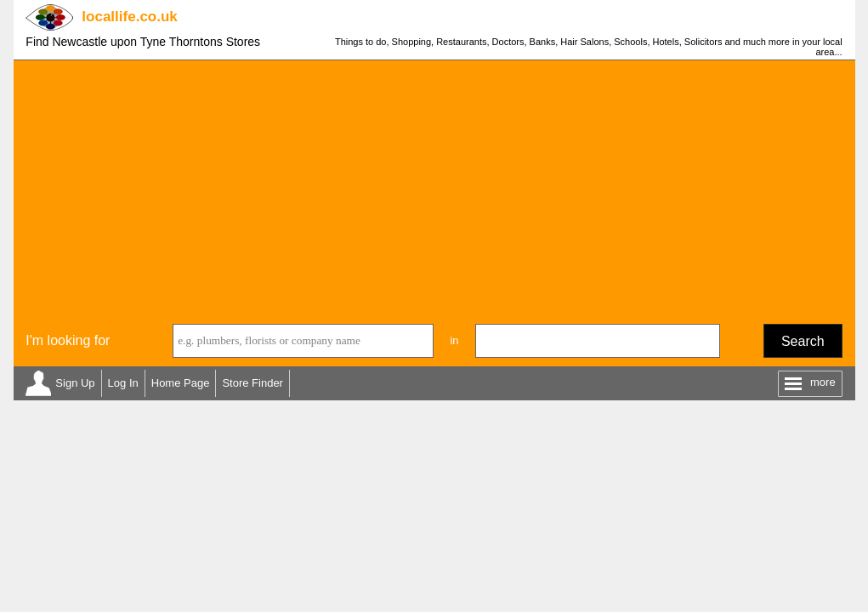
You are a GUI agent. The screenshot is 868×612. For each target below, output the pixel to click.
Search (803, 341)
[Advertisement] (434, 188)
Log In (123, 383)
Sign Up (75, 383)
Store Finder (252, 383)
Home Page (181, 383)
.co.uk (129, 17)
